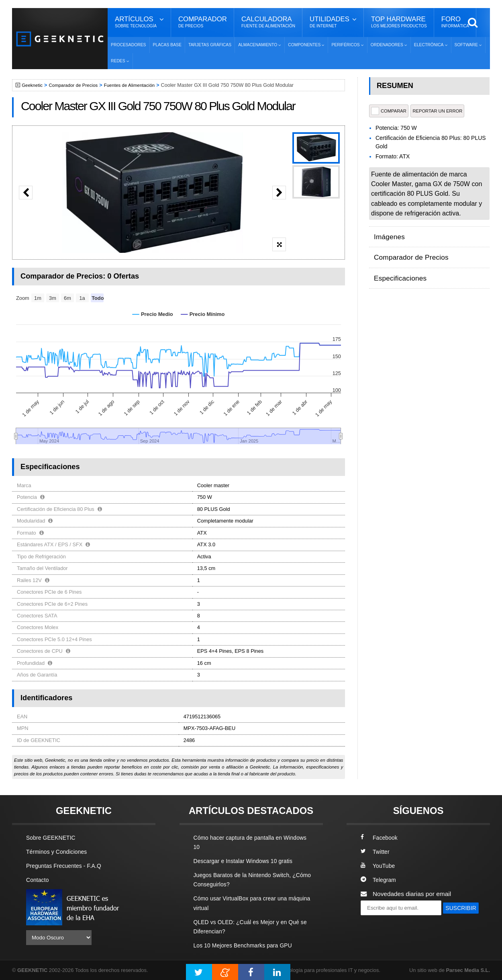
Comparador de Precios (78, 85)
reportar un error (437, 111)
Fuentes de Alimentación (138, 85)
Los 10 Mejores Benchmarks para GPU (247, 945)
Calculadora (268, 22)
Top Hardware (399, 22)
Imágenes (388, 234)
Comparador (203, 22)
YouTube (379, 866)
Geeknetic (34, 85)
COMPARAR (389, 111)
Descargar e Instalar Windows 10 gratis (248, 861)
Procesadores (129, 45)
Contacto (39, 880)
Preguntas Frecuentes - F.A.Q (67, 866)
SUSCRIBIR (380, 923)
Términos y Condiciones (59, 852)
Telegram (379, 880)
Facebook (380, 838)
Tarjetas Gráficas (210, 45)
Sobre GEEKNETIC (53, 838)
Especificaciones (397, 266)
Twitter (376, 852)
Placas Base (167, 45)
